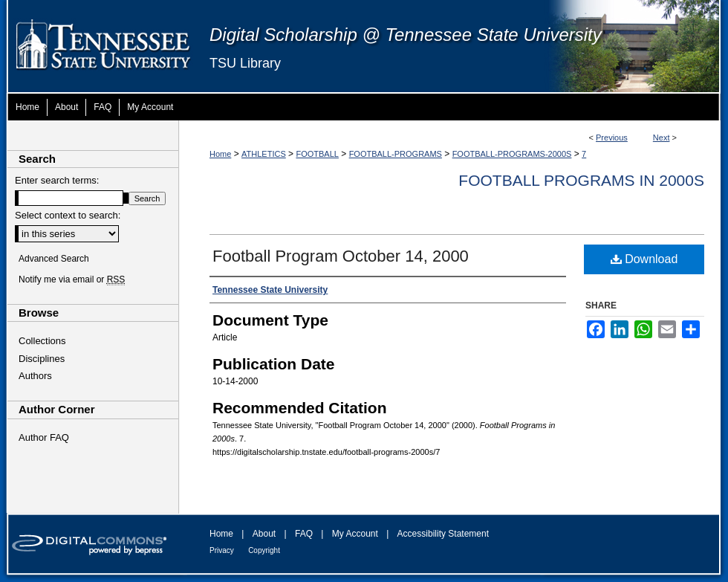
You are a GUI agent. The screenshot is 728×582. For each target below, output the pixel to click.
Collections (42, 341)
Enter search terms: (57, 180)
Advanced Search (54, 259)
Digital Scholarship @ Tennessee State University (406, 35)
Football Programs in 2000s (581, 180)
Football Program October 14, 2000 (341, 256)
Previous (612, 138)
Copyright (264, 550)
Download (644, 259)
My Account (355, 534)
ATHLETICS (264, 154)
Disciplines (42, 359)
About (264, 534)
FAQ (304, 534)
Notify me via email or (72, 279)
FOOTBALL (317, 154)
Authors (35, 376)
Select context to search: (68, 215)
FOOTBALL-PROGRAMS (396, 154)
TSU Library (245, 63)
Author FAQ (44, 437)
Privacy (222, 550)
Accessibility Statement (443, 534)
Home (220, 154)
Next (662, 138)
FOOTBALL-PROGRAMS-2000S (512, 154)
